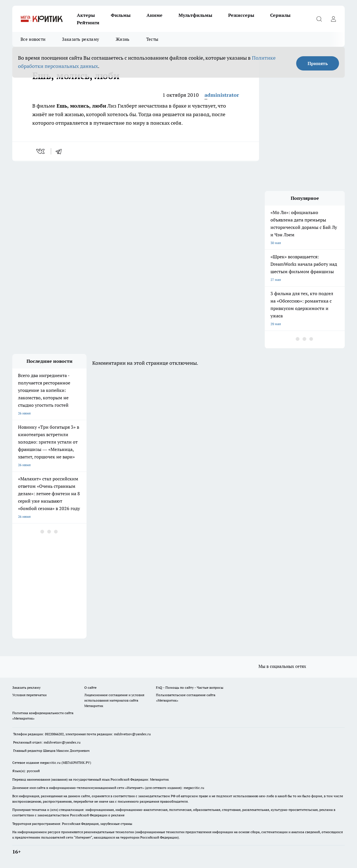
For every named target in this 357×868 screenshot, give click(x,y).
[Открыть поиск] (319, 19)
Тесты (152, 39)
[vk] (41, 151)
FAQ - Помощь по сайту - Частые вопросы (190, 687)
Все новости (33, 39)
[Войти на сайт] (333, 19)
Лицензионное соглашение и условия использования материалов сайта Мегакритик (114, 700)
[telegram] (61, 151)
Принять (318, 63)
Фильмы (121, 15)
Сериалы (280, 15)
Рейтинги (88, 23)
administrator (222, 95)
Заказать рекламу (81, 39)
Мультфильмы (195, 15)
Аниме (155, 15)
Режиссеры (241, 15)
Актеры (86, 15)
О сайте (90, 687)
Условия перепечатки (29, 695)
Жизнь (123, 39)
